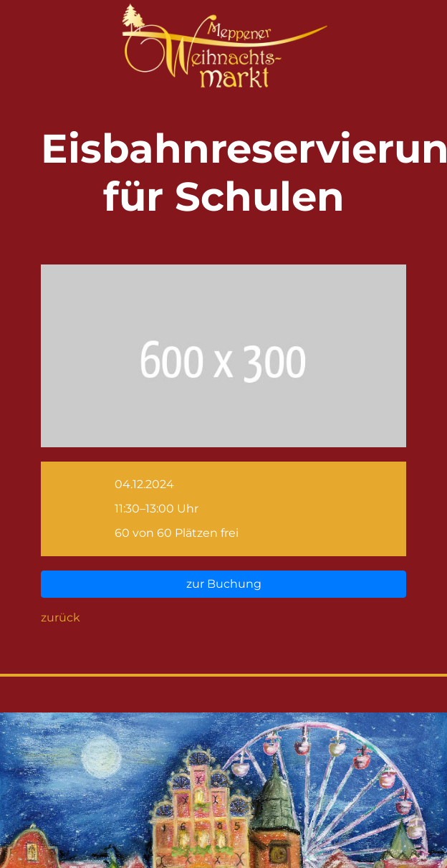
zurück (61, 617)
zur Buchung (224, 584)
